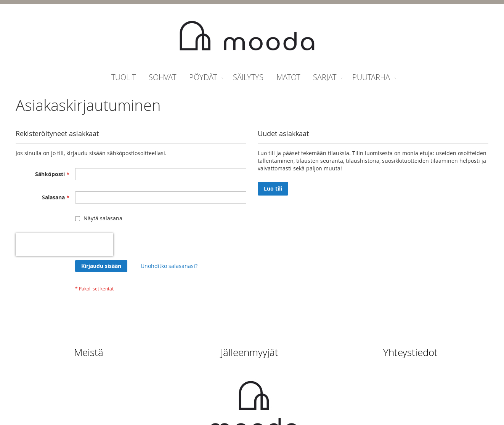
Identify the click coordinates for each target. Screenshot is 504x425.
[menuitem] (124, 77)
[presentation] (64, 245)
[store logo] (247, 37)
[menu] (252, 77)
